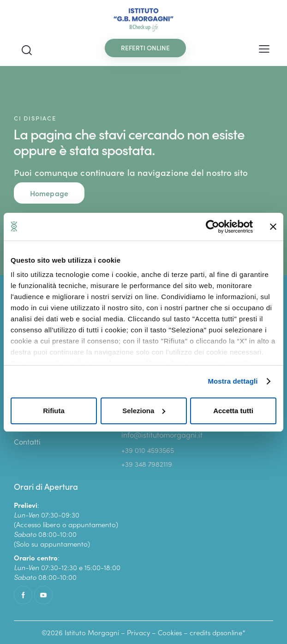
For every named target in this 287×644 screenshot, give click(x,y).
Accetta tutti (233, 411)
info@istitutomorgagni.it (162, 434)
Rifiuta (54, 411)
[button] (264, 48)
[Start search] (27, 50)
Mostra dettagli (233, 381)
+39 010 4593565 (148, 450)
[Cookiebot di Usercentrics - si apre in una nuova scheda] (212, 227)
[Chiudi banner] (273, 227)
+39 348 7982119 (147, 464)
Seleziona (144, 411)
